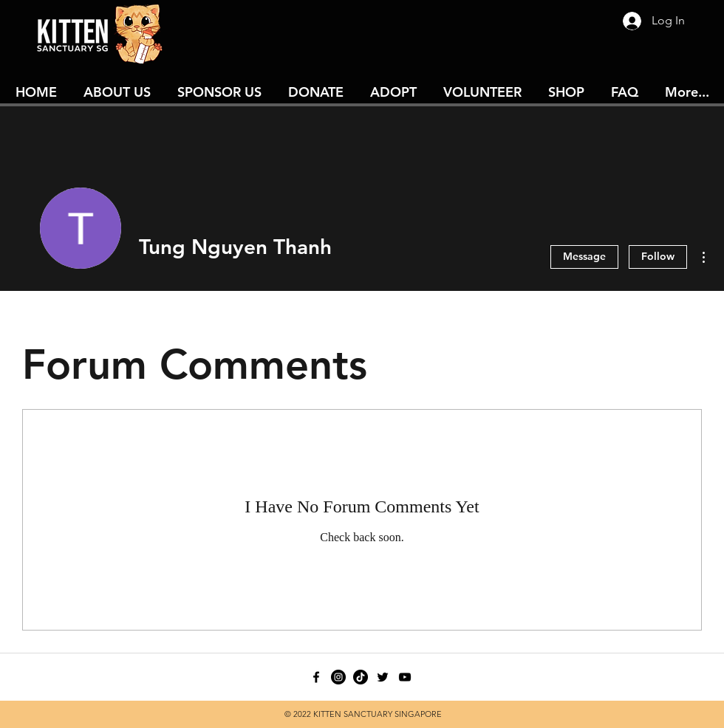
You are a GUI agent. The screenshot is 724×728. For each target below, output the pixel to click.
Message (584, 256)
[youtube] (405, 677)
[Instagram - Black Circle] (338, 677)
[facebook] (316, 677)
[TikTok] (361, 677)
